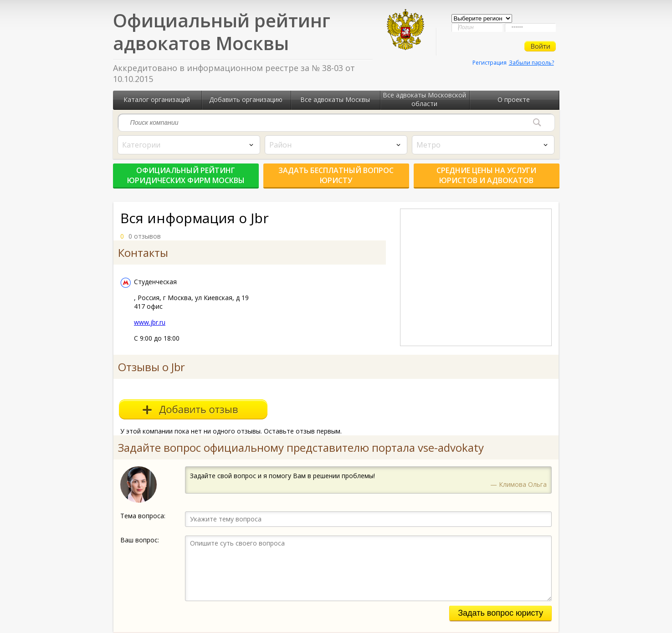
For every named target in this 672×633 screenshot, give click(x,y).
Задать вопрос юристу (500, 613)
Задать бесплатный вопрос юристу (336, 175)
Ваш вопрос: (140, 540)
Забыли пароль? (531, 63)
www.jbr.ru (150, 322)
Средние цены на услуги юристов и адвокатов (486, 175)
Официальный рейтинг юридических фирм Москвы (186, 175)
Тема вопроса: (143, 516)
